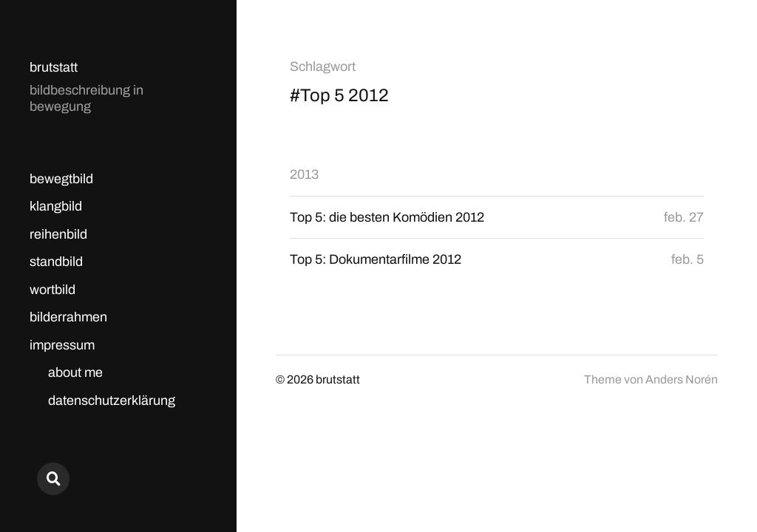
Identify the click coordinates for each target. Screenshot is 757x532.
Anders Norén (682, 379)
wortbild (52, 290)
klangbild (56, 206)
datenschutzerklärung (112, 400)
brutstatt (54, 67)
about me (75, 372)
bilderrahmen (68, 317)
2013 (304, 174)
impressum (62, 345)
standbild (56, 262)
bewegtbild (61, 179)
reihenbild (58, 234)
